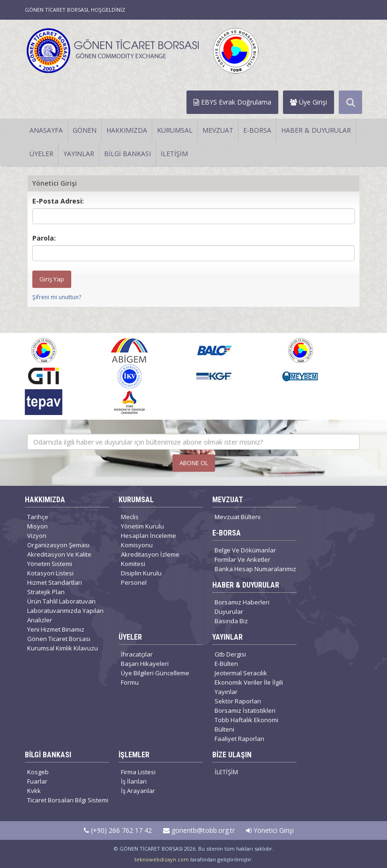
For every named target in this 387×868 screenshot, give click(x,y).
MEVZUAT (218, 130)
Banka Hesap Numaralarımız (255, 569)
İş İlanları (134, 781)
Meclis (130, 517)
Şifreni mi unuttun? (57, 297)
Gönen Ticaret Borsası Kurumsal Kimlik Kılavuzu (63, 643)
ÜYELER (41, 154)
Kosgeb (38, 772)
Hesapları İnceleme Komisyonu (149, 540)
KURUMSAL (175, 130)
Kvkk (34, 791)
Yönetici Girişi (270, 830)
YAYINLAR (79, 154)
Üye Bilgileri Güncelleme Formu (155, 678)
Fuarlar (37, 781)
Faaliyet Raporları (239, 739)
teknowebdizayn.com (162, 859)
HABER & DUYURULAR (316, 130)
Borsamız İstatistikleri (245, 710)
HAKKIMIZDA (127, 130)
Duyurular (229, 611)
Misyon (37, 526)
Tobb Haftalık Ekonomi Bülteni (246, 725)
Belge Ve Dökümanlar (245, 550)
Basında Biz (231, 621)
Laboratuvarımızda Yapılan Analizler (65, 615)
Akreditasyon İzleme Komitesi (150, 559)
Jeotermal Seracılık (241, 673)
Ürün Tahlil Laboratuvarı (61, 601)
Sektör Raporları (238, 701)
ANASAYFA (46, 130)
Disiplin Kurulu (141, 573)
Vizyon (37, 536)
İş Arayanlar (138, 791)
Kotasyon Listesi (50, 573)
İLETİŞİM (174, 154)
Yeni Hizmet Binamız (56, 629)
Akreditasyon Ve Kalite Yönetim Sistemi (59, 559)
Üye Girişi (309, 102)
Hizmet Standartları (55, 582)
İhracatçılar (137, 654)
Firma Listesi (138, 772)
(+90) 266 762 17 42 (118, 830)
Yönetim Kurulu (142, 526)
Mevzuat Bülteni (238, 517)
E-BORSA (257, 130)
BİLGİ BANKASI (127, 154)
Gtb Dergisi (230, 654)
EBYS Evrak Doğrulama (232, 102)
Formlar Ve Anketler (242, 559)
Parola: (44, 238)
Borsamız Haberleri (242, 602)
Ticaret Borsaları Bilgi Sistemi (68, 800)
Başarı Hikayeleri (145, 664)
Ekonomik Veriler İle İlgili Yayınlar (249, 687)
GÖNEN (85, 130)
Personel (134, 582)
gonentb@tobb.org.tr (199, 830)
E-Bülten (226, 664)
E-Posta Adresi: (58, 201)
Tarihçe (38, 517)
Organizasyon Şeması (58, 545)
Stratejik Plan (46, 592)
